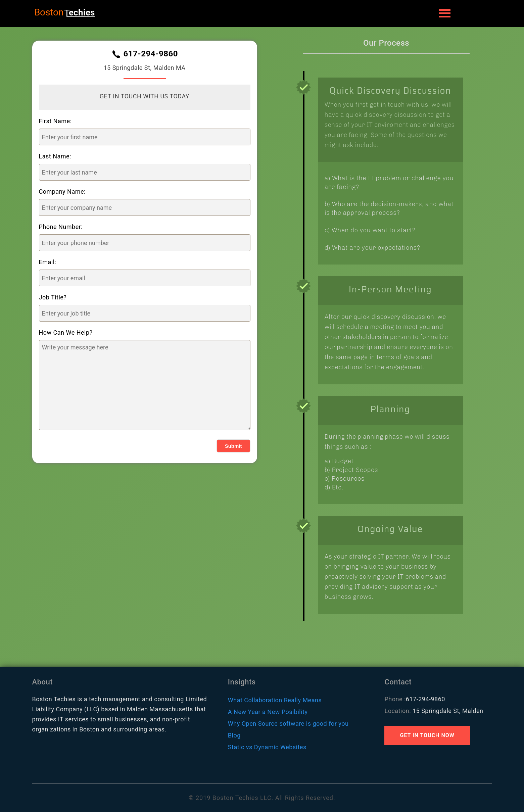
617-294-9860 (151, 54)
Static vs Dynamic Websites (267, 747)
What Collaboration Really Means (275, 700)
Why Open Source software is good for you (288, 724)
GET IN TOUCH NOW (427, 735)
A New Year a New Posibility (268, 712)
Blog (234, 735)
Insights (242, 682)
